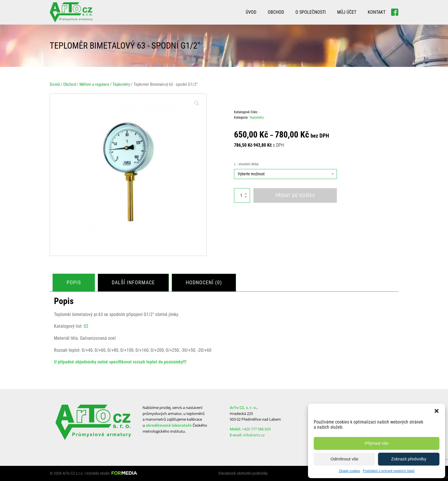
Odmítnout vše (345, 459)
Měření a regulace (94, 84)
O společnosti (311, 12)
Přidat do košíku (295, 195)
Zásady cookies (349, 471)
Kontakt (377, 12)
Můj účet (347, 12)
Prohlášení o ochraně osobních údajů (389, 471)
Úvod (251, 12)
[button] (437, 411)
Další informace (133, 282)
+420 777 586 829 (256, 429)
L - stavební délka (246, 164)
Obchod (276, 12)
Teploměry (121, 84)
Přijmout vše (377, 443)
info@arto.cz (254, 435)
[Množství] (242, 195)
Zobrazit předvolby (409, 459)
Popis (74, 282)
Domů (55, 84)
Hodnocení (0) (204, 282)
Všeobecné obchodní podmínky (243, 473)
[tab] (74, 283)
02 (86, 326)
